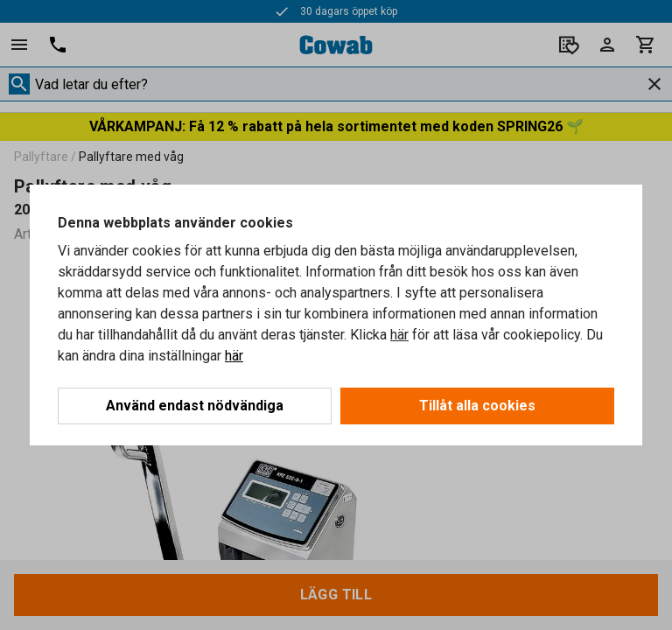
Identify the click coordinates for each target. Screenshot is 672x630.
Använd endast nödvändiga (195, 406)
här (399, 335)
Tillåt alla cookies (477, 406)
